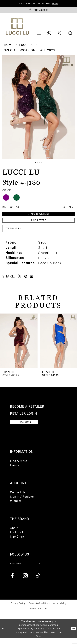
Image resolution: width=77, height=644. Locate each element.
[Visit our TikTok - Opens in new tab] (38, 581)
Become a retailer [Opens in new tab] (27, 410)
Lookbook (17, 537)
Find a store (27, 426)
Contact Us (18, 497)
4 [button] (42, 164)
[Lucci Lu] (17, 28)
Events (15, 470)
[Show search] (70, 35)
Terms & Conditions (39, 609)
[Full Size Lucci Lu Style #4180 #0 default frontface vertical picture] (39, 108)
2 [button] (37, 164)
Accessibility (60, 609)
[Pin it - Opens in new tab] (26, 280)
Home (9, 46)
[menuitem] (39, 35)
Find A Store (19, 466)
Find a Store (38, 224)
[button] (39, 35)
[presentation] (19, 345)
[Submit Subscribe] (39, 569)
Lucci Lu (26, 46)
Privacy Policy (18, 609)
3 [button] (40, 164)
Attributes (13, 232)
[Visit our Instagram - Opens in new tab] (26, 581)
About (14, 533)
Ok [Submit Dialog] (73, 634)
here (38, 641)
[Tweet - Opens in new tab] (20, 280)
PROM (57, 4)
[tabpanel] (39, 108)
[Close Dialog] (3, 634)
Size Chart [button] (68, 209)
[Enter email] (25, 569)
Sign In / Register (22, 501)
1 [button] (35, 164)
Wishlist (16, 506)
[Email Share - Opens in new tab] (32, 280)
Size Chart (17, 541)
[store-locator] (38, 11)
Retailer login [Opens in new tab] (23, 417)
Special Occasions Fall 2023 (29, 52)
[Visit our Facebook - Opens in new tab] (13, 581)
